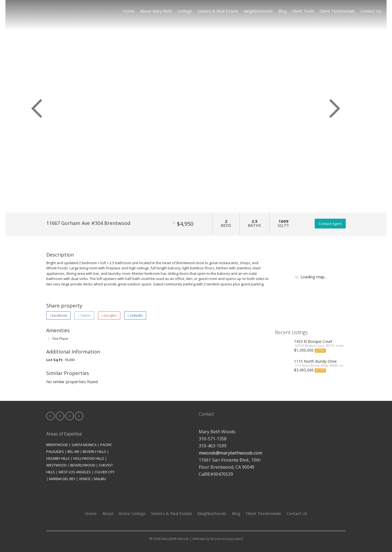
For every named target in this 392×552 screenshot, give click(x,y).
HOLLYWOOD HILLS (89, 458)
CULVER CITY (105, 472)
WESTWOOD (56, 465)
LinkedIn (135, 315)
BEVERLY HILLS (94, 452)
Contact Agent (330, 224)
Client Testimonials (337, 11)
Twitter (84, 315)
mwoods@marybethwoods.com (230, 453)
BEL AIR (73, 452)
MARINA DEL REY (62, 479)
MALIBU (100, 479)
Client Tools (303, 11)
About (108, 513)
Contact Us (371, 11)
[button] (34, 106)
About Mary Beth (156, 11)
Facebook (58, 315)
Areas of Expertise (64, 434)
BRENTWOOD (57, 445)
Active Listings (132, 513)
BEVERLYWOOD (83, 465)
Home (129, 11)
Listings (185, 11)
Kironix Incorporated (226, 539)
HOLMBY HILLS (58, 458)
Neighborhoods (258, 11)
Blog (282, 11)
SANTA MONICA (84, 445)
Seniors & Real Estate (218, 11)
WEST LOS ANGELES (75, 472)
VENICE (85, 479)
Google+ (109, 315)
